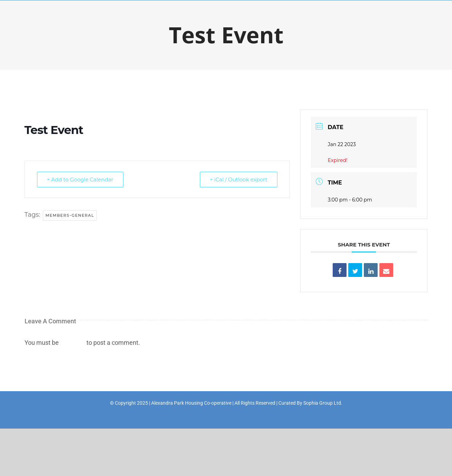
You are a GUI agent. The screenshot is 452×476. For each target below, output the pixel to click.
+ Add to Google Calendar (80, 179)
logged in (73, 343)
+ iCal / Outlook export (239, 179)
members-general (70, 215)
